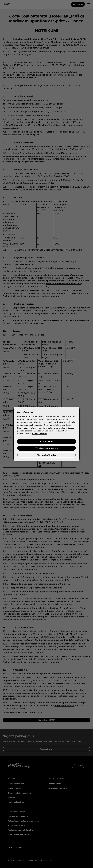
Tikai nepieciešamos (47, 448)
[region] (46, 434)
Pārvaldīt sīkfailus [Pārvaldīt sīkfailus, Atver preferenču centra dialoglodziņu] (46, 455)
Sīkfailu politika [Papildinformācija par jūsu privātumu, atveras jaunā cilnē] (40, 434)
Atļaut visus (47, 441)
